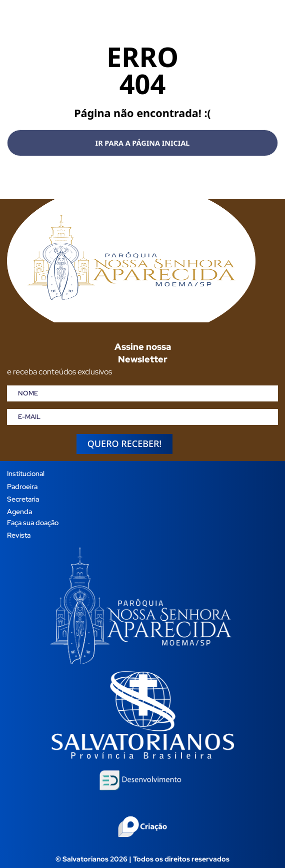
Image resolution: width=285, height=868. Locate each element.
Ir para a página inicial (143, 143)
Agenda (19, 511)
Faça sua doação (33, 522)
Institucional (26, 473)
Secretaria (23, 499)
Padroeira (22, 486)
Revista (19, 535)
